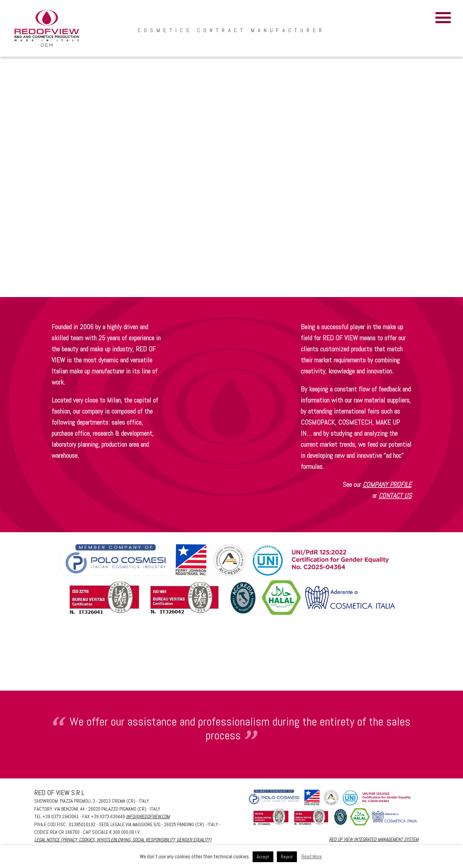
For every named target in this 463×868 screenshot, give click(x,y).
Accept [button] (263, 857)
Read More (312, 856)
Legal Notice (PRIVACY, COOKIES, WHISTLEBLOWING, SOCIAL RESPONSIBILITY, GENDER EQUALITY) (123, 840)
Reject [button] (287, 857)
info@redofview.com (148, 816)
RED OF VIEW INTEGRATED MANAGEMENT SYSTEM (374, 839)
